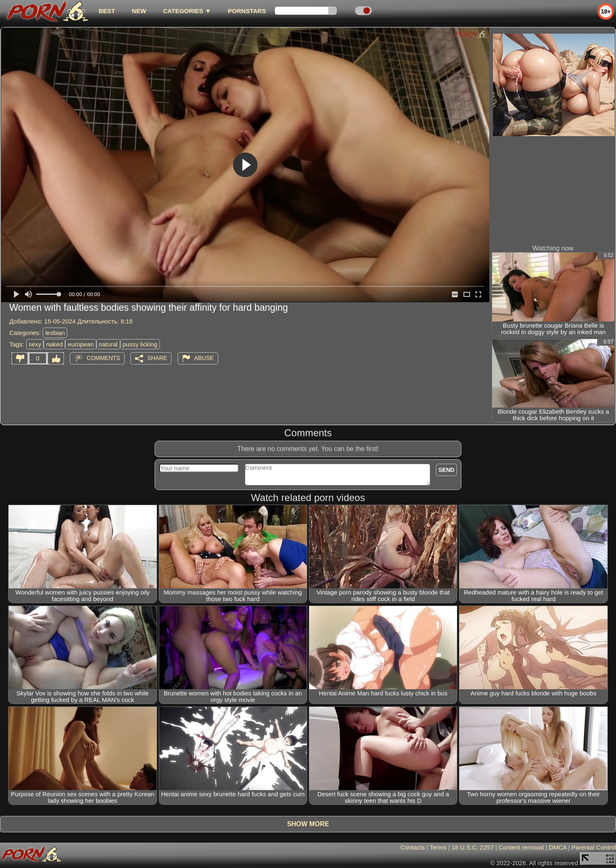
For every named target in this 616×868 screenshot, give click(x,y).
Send (446, 470)
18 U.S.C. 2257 (473, 847)
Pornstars (247, 11)
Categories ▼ (187, 11)
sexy (35, 344)
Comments (103, 358)
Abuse (204, 358)
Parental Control (594, 847)
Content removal (521, 847)
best (107, 11)
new (139, 11)
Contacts (413, 847)
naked (54, 344)
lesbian (55, 333)
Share (157, 358)
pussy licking (140, 344)
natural (108, 344)
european (81, 344)
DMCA (558, 847)
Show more (308, 824)
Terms (438, 847)
